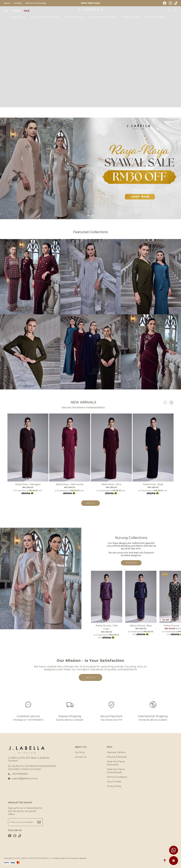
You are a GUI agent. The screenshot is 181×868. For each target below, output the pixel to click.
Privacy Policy (114, 786)
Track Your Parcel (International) (116, 771)
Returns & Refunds (117, 757)
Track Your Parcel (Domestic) (116, 763)
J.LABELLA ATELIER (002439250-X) (35, 858)
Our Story (80, 752)
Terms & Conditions (117, 777)
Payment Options (116, 752)
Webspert (83, 858)
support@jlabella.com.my (23, 778)
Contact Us (81, 757)
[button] (88, 216)
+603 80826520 (18, 774)
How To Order (114, 782)
